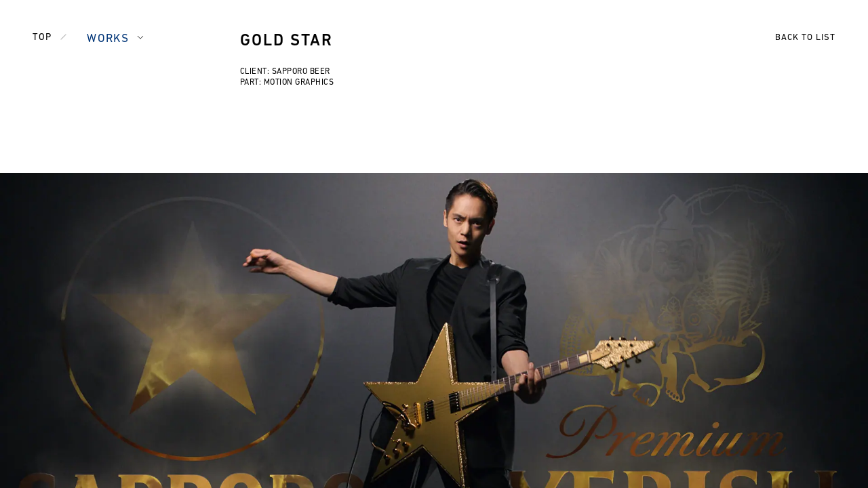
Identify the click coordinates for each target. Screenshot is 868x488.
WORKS (108, 39)
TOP (42, 38)
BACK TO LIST (805, 38)
